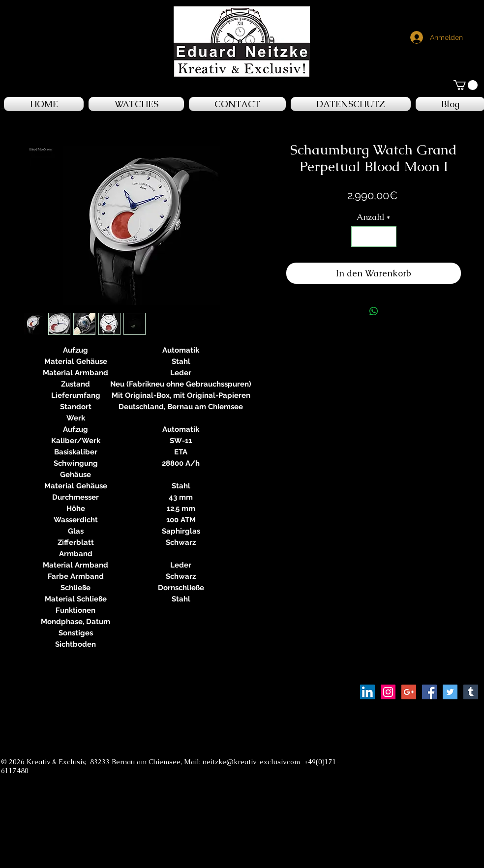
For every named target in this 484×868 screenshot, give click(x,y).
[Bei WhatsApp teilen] (374, 311)
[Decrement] (360, 237)
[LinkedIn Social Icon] (367, 692)
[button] (466, 85)
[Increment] (388, 237)
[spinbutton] (374, 237)
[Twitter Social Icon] (450, 692)
